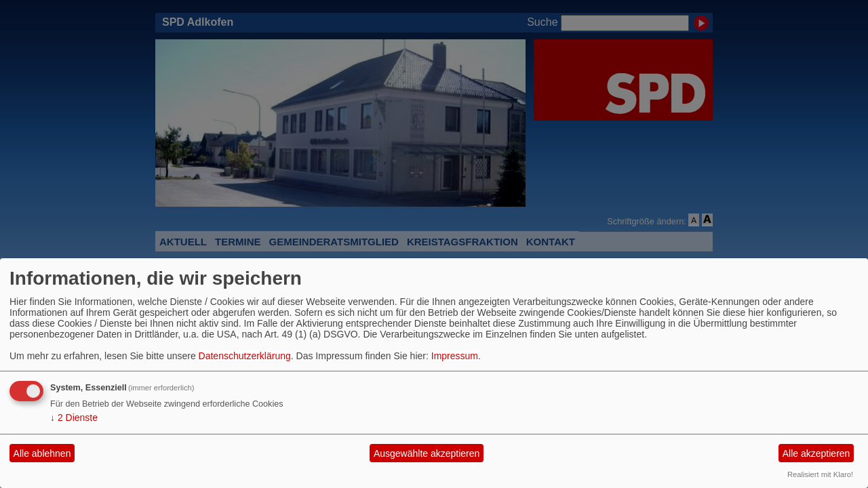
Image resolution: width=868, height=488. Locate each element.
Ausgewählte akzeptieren (427, 453)
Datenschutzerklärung (245, 356)
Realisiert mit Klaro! (820, 474)
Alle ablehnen (42, 453)
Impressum (455, 356)
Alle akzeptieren (816, 453)
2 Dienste (74, 418)
